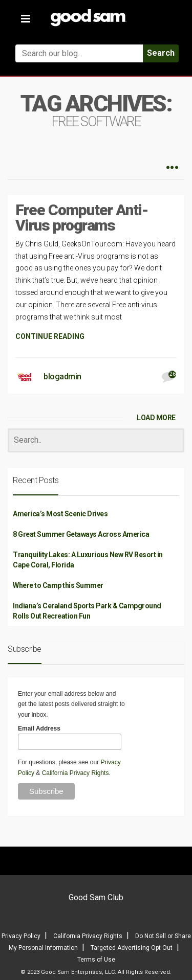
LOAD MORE (156, 418)
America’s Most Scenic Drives (60, 514)
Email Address (39, 728)
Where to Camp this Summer (58, 585)
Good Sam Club (96, 897)
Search (161, 53)
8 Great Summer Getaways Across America (81, 534)
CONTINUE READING (50, 336)
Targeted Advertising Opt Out (132, 948)
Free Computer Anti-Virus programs (82, 218)
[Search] (96, 440)
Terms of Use (96, 960)
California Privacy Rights (76, 773)
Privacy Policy (21, 936)
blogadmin (62, 377)
